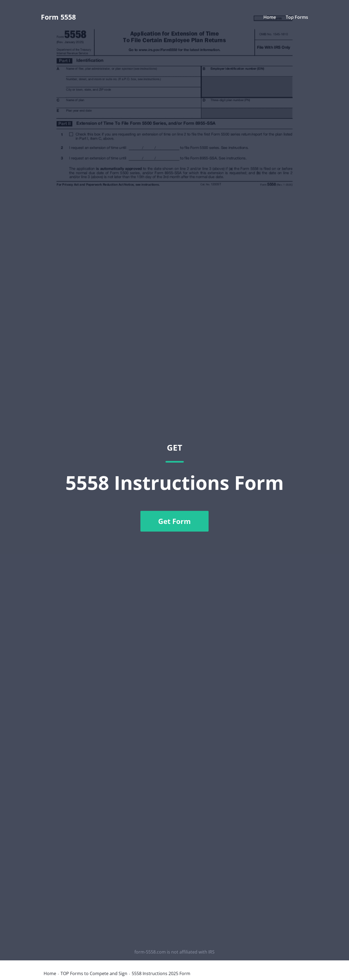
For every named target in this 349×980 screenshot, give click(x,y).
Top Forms (297, 17)
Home (270, 17)
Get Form (174, 521)
